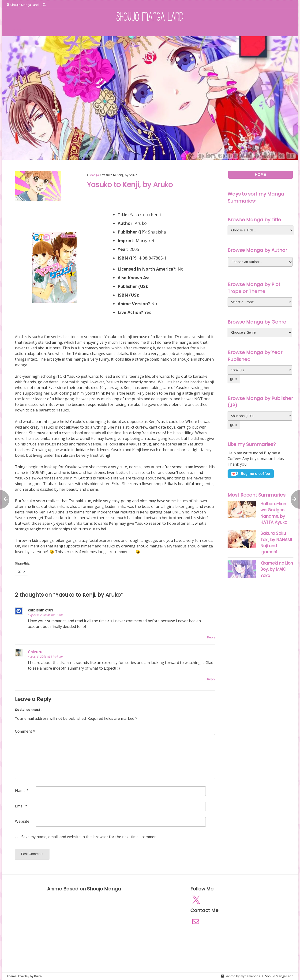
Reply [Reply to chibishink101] (211, 637)
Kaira (38, 976)
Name (22, 791)
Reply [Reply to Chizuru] (211, 679)
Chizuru (35, 652)
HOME (17, 31)
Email (21, 806)
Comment (25, 731)
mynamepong (250, 976)
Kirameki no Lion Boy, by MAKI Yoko (277, 569)
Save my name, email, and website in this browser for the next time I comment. (90, 837)
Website (22, 821)
